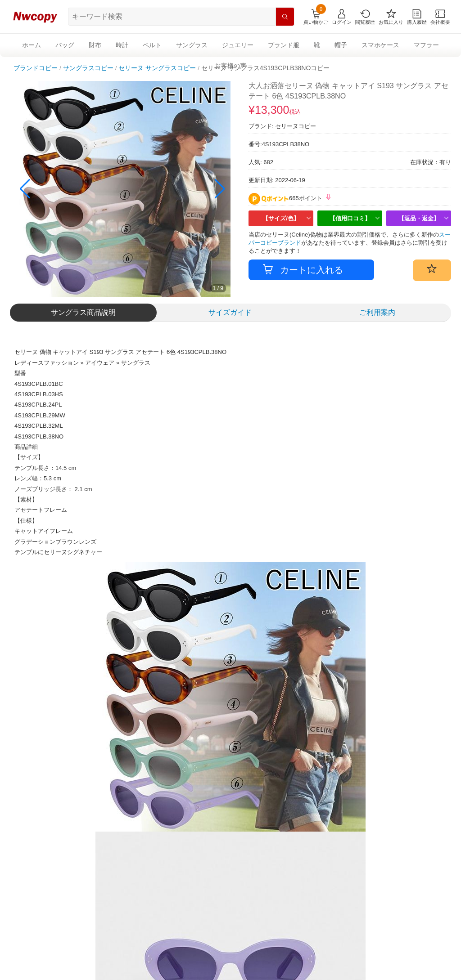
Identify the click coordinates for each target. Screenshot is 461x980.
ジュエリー (238, 45)
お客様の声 (230, 66)
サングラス (192, 45)
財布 (95, 45)
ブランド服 (284, 45)
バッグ (65, 45)
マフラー (426, 45)
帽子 (341, 45)
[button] (220, 189)
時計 (122, 45)
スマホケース (380, 45)
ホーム (32, 45)
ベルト (152, 45)
